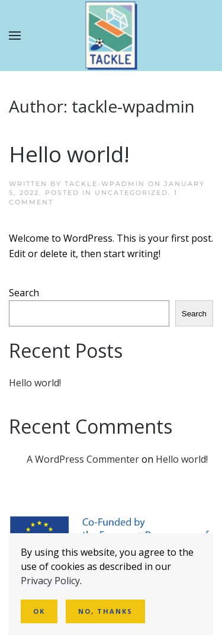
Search (24, 293)
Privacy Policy (50, 581)
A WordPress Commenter (83, 459)
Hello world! (69, 154)
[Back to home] (111, 36)
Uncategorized (131, 193)
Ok (39, 611)
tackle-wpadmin (105, 184)
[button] (15, 36)
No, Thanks (105, 611)
